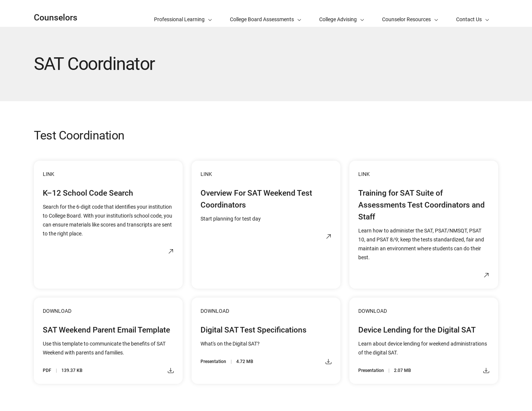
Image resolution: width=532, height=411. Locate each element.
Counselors (56, 18)
